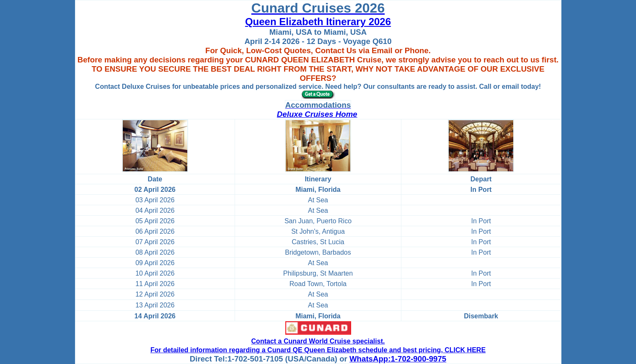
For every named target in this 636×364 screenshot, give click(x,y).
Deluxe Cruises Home (317, 114)
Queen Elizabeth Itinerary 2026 (318, 22)
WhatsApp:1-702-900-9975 (398, 359)
